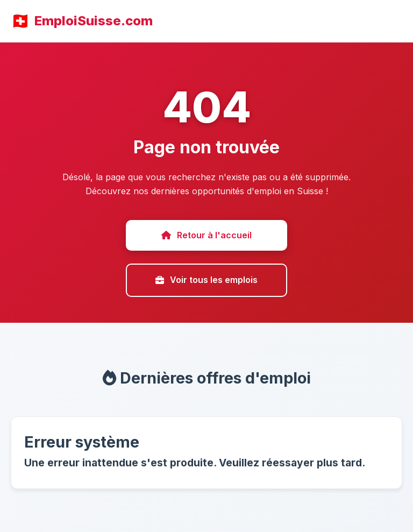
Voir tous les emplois (206, 280)
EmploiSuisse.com (94, 21)
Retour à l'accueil (206, 235)
